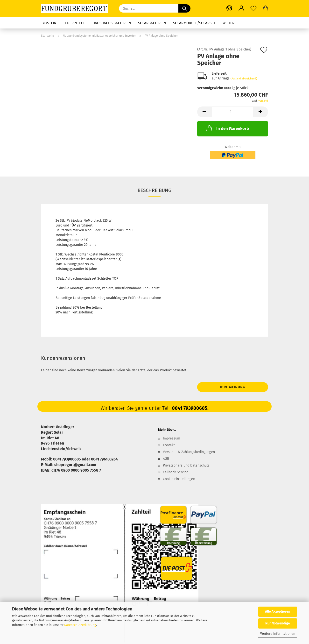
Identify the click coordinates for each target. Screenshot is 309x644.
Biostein (49, 23)
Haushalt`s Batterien (112, 23)
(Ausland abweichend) (244, 79)
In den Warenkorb (227, 128)
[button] (229, 8)
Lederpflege (74, 23)
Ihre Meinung (233, 387)
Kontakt (169, 445)
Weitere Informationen (278, 634)
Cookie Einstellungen (179, 479)
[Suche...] (184, 8)
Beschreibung (154, 190)
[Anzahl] (233, 112)
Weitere (229, 23)
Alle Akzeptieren (278, 612)
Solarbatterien (152, 23)
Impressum (172, 438)
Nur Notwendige (278, 623)
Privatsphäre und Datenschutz (186, 465)
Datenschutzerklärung (80, 625)
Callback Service (176, 472)
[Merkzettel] (253, 8)
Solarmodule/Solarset (194, 23)
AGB (166, 459)
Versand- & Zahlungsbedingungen (189, 452)
